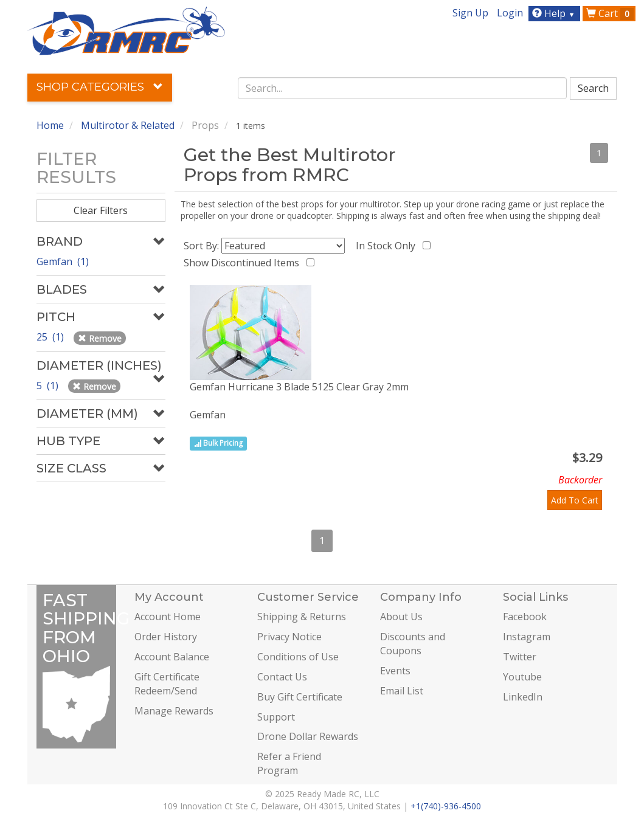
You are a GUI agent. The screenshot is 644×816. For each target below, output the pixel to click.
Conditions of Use (298, 657)
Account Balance (172, 657)
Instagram (527, 637)
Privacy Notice (289, 637)
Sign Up (470, 13)
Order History (166, 637)
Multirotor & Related (128, 125)
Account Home (168, 617)
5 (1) (49, 386)
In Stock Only (388, 246)
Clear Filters (101, 210)
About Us (401, 617)
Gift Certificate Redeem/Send (167, 684)
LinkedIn (523, 697)
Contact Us (282, 677)
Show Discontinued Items (244, 263)
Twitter (520, 657)
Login (510, 13)
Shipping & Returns (302, 617)
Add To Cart (575, 500)
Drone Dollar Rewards (308, 736)
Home (50, 125)
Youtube (522, 677)
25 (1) (51, 337)
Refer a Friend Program (289, 763)
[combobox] (402, 88)
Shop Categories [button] (100, 87)
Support (276, 717)
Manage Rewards (174, 711)
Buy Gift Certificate (300, 697)
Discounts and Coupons (413, 644)
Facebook (525, 617)
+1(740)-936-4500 (446, 806)
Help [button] (555, 13)
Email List (402, 691)
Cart (610, 13)
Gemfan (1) (63, 261)
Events (395, 671)
